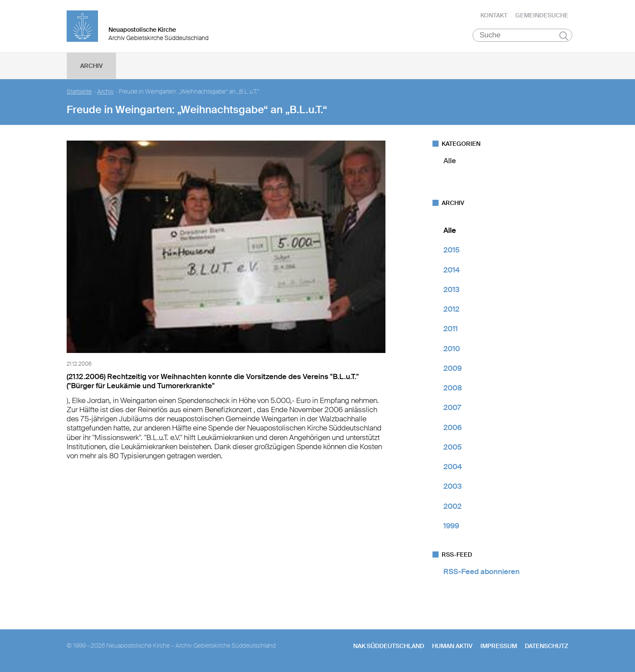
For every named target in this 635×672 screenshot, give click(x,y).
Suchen (564, 36)
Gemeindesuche (542, 15)
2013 (451, 289)
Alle (450, 161)
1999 (451, 526)
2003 (453, 486)
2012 (451, 309)
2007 (452, 407)
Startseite (79, 92)
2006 (453, 427)
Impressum (499, 646)
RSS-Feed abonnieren (481, 571)
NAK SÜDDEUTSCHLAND (389, 646)
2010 (452, 349)
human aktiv (452, 646)
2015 (451, 250)
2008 (453, 388)
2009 (453, 368)
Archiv (91, 66)
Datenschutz (547, 646)
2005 (453, 447)
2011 (451, 329)
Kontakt (494, 15)
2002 (453, 506)
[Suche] (522, 35)
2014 (452, 270)
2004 (453, 467)
